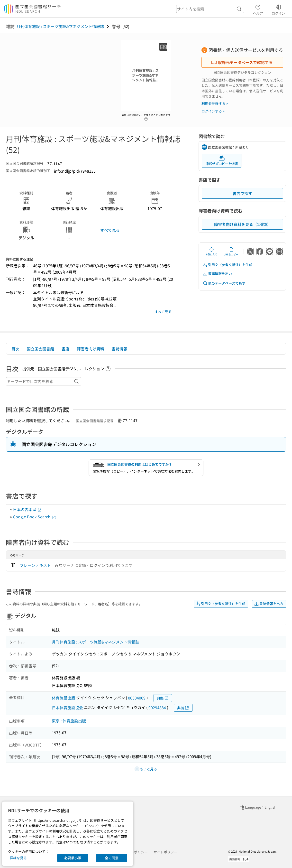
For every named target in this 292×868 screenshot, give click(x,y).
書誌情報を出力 (217, 274)
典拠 (163, 698)
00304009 (137, 698)
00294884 (157, 708)
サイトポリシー (165, 852)
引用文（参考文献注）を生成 (228, 265)
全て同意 (112, 858)
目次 (15, 349)
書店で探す (242, 193)
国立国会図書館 (40, 349)
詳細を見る (18, 858)
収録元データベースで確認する (242, 62)
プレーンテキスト (35, 565)
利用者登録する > (215, 103)
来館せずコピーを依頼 (222, 161)
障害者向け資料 (91, 349)
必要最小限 (73, 858)
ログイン (278, 9)
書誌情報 (119, 349)
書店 (65, 349)
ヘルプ (258, 9)
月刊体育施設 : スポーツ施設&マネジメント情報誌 (60, 26)
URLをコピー (231, 252)
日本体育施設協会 (67, 708)
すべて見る (110, 230)
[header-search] (210, 9)
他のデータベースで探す (224, 283)
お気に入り (211, 252)
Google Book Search (35, 517)
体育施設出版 (64, 698)
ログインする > (213, 111)
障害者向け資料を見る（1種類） (242, 224)
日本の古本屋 (27, 509)
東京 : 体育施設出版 (69, 721)
